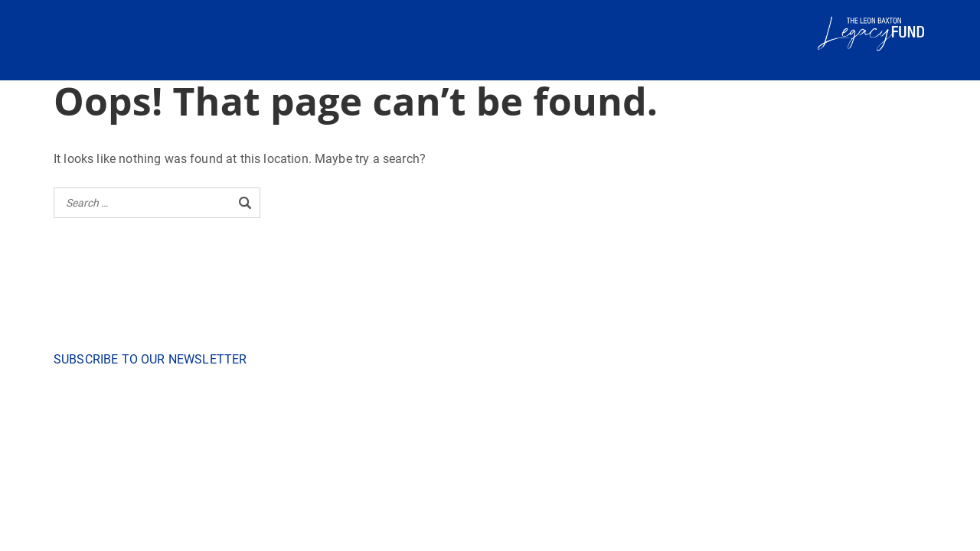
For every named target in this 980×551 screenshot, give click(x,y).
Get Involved (437, 452)
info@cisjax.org (444, 377)
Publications (342, 452)
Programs (492, 452)
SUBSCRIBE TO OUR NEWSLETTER (150, 359)
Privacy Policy (551, 452)
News (390, 452)
